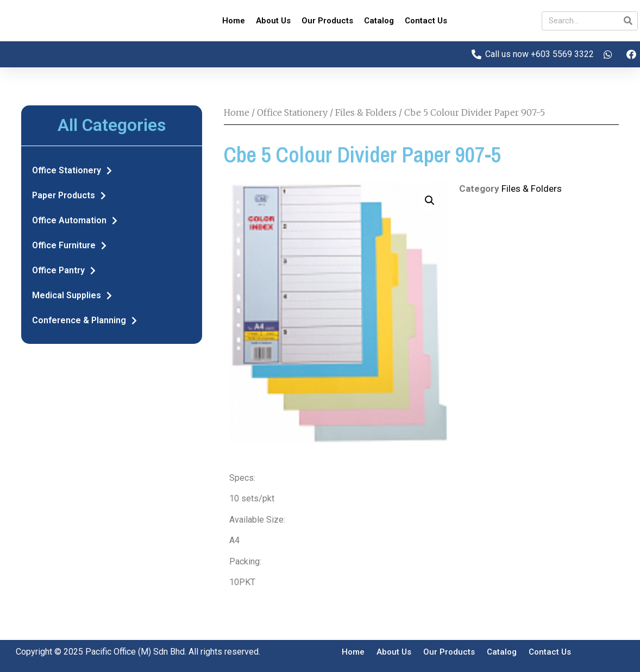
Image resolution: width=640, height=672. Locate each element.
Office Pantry (64, 271)
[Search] (628, 21)
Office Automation (75, 221)
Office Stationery (72, 171)
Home (234, 21)
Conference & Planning (84, 321)
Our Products (327, 21)
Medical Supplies (72, 296)
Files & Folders (366, 112)
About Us (273, 21)
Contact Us (426, 21)
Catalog (379, 21)
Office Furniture (69, 246)
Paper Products (69, 196)
